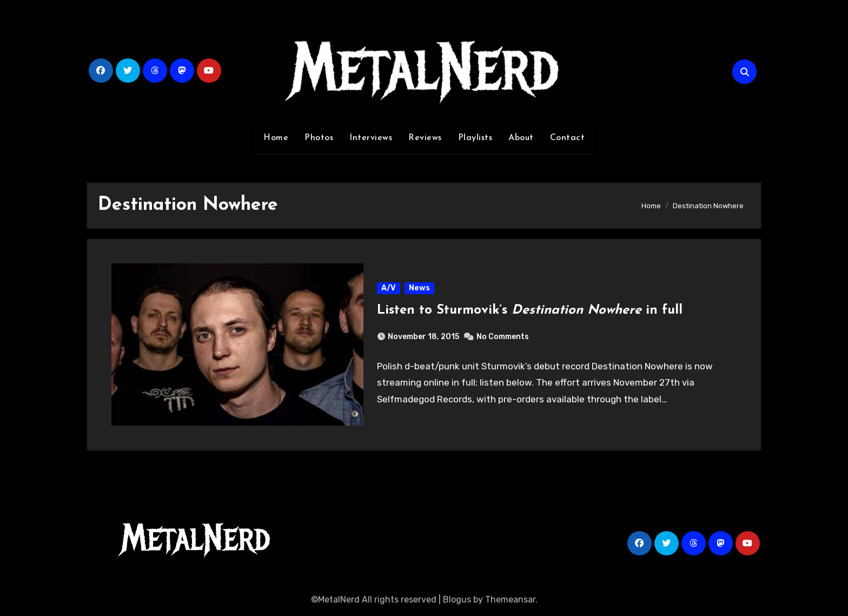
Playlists (475, 138)
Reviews (425, 138)
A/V (389, 288)
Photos (319, 138)
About (521, 138)
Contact (568, 138)
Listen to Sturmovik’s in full (530, 310)
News (419, 288)
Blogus (457, 600)
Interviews (371, 138)
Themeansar (510, 600)
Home (276, 138)
